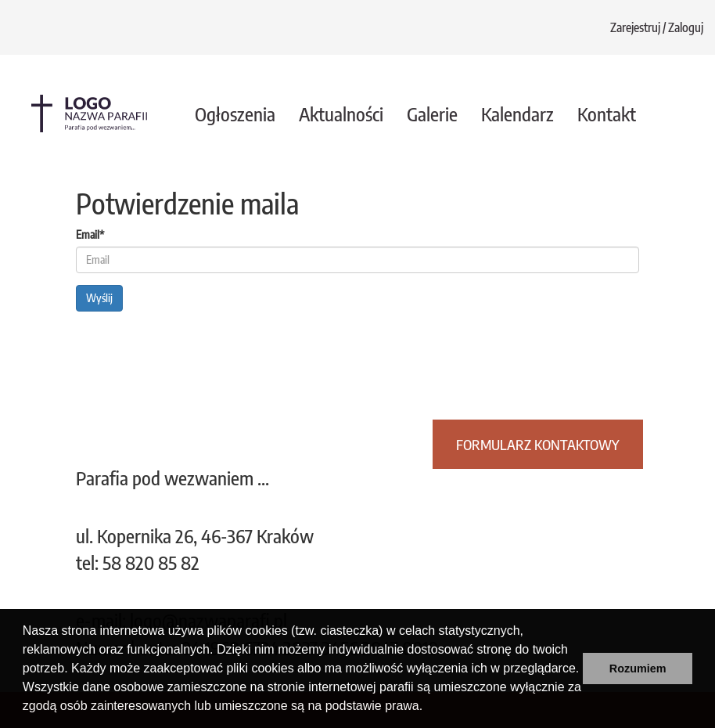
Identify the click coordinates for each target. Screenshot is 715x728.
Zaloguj (686, 27)
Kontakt (607, 114)
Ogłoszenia (235, 114)
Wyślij (99, 298)
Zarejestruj (635, 27)
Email (90, 234)
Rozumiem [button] (638, 669)
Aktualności (341, 114)
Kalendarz (517, 114)
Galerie (432, 114)
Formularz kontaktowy (538, 444)
